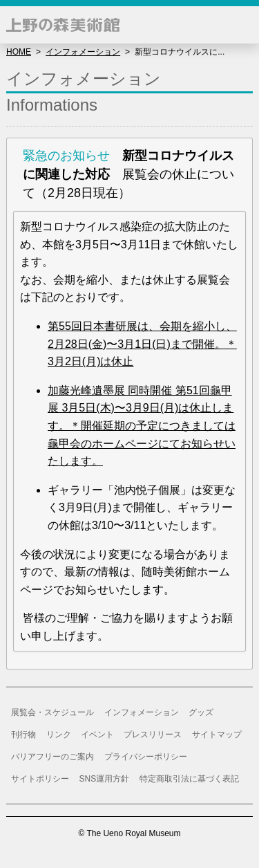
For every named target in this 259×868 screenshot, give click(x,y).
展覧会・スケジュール (52, 712)
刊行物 (23, 735)
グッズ (201, 712)
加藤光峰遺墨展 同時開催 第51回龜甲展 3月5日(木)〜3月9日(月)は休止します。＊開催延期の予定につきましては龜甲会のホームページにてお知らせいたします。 (142, 426)
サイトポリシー (40, 779)
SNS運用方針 (105, 779)
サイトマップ (217, 735)
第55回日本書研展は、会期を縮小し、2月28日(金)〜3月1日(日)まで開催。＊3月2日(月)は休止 (142, 344)
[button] (240, 25)
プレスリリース (153, 735)
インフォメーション (83, 52)
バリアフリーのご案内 (52, 757)
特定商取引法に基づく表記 (189, 779)
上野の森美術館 (63, 25)
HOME (19, 52)
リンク (59, 735)
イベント (97, 735)
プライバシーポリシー (146, 757)
